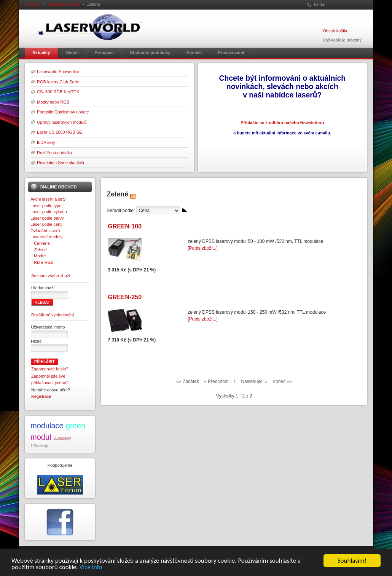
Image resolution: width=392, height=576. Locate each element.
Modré (38, 256)
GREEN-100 (125, 226)
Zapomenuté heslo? (50, 369)
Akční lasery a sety (48, 199)
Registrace (41, 396)
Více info (91, 569)
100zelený (39, 446)
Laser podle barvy (47, 218)
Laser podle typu (46, 206)
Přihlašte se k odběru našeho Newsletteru (282, 123)
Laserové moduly (64, 4)
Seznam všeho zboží (51, 276)
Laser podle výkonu (49, 212)
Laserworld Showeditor (58, 72)
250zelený (62, 438)
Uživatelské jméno (48, 327)
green (76, 426)
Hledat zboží (43, 288)
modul (41, 437)
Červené (40, 243)
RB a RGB (42, 262)
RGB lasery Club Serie (58, 82)
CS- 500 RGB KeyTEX (58, 92)
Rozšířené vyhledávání (53, 315)
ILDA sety (46, 142)
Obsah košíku (335, 31)
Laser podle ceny (46, 224)
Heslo (36, 341)
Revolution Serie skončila (61, 163)
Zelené (39, 250)
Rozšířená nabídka (55, 153)
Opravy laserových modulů (62, 122)
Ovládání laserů (45, 231)
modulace (47, 426)
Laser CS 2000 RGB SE (59, 132)
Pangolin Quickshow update (63, 112)
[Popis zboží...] (203, 248)
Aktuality (33, 4)
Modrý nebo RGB (53, 102)
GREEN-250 (125, 297)
